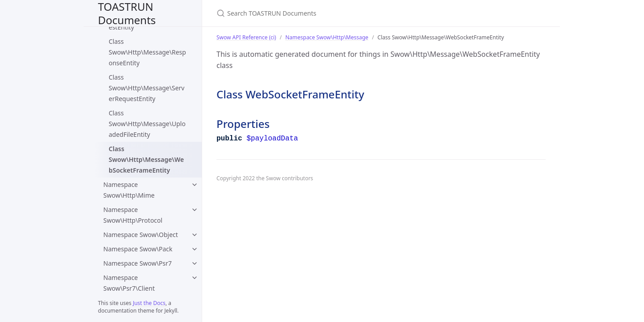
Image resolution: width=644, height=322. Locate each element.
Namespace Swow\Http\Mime (129, 190)
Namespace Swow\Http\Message (327, 37)
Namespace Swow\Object (141, 235)
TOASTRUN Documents (127, 13)
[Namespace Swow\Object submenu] (195, 235)
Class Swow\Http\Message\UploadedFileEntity (147, 124)
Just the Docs (149, 303)
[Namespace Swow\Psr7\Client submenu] (195, 278)
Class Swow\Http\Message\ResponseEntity (147, 52)
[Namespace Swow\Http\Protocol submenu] (195, 210)
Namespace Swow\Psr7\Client (129, 283)
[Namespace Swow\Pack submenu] (195, 249)
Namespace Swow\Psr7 (138, 263)
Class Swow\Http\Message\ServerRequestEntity (146, 88)
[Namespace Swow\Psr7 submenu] (195, 263)
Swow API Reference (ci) (246, 37)
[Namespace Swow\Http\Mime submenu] (195, 185)
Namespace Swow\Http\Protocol (133, 215)
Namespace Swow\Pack (138, 249)
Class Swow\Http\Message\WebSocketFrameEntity (146, 159)
